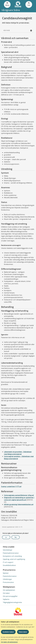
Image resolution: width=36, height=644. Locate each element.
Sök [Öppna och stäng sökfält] (29, 4)
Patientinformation (10, 576)
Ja (6, 537)
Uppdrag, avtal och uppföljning (14, 559)
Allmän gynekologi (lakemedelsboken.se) (19, 504)
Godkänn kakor (8, 632)
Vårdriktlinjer (8, 550)
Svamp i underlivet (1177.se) (11, 486)
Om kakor (6, 593)
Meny (7, 4)
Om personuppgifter (10, 596)
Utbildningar (7, 579)
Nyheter (6, 573)
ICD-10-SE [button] (18, 31)
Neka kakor (23, 632)
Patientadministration (11, 553)
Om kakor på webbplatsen (9, 642)
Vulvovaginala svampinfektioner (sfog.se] (19, 495)
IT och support (8, 562)
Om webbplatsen (9, 590)
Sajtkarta (6, 599)
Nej (16, 537)
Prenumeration (8, 582)
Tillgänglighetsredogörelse (12, 602)
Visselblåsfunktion (9, 565)
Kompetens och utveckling (12, 556)
